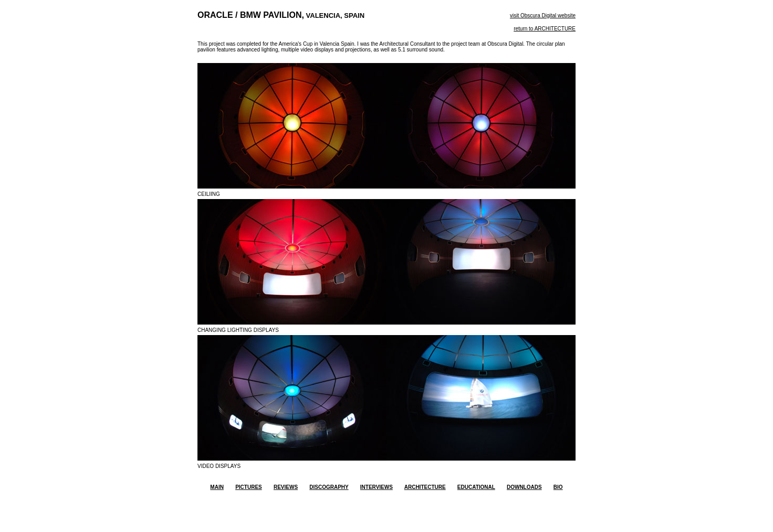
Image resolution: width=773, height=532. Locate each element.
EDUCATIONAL (476, 487)
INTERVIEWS (377, 487)
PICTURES (249, 487)
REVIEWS (286, 487)
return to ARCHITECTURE (545, 29)
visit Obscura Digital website (543, 15)
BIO (558, 487)
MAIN (217, 487)
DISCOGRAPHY (329, 487)
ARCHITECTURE (425, 487)
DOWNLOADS (524, 487)
